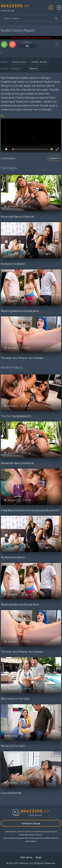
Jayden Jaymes (39, 62)
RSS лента (26, 857)
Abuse (34, 68)
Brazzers (16, 68)
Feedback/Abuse (31, 823)
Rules (39, 857)
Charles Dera (19, 62)
